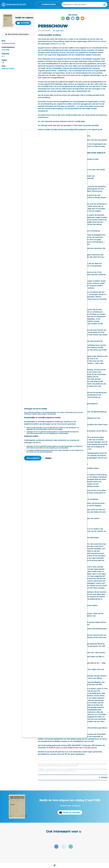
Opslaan (48, 458)
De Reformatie (7, 43)
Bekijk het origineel (72, 812)
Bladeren (23, 23)
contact (76, 766)
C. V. (3, 56)
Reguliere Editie (8, 69)
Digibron (78, 764)
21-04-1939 (5, 50)
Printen (103, 777)
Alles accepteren (33, 458)
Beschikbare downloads (17, 34)
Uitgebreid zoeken (49, 4)
